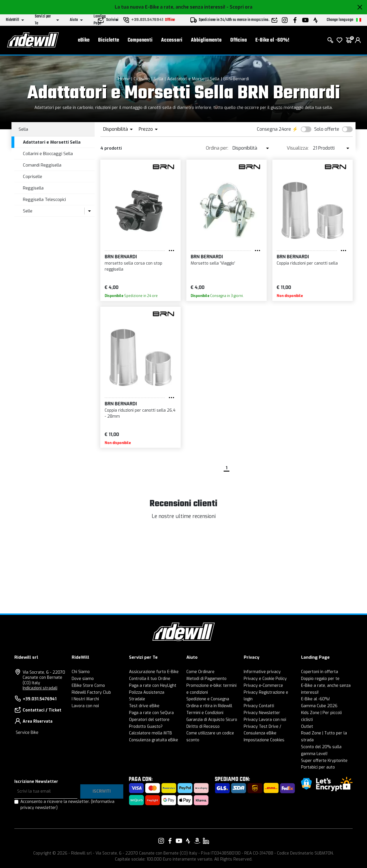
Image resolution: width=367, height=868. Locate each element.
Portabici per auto (318, 767)
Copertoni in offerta (320, 672)
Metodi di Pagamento (206, 679)
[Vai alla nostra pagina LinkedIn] (206, 841)
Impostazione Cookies (264, 740)
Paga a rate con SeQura (151, 713)
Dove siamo (83, 679)
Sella (158, 79)
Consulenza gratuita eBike (154, 740)
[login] (358, 40)
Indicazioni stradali (40, 688)
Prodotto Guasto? (146, 727)
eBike (84, 40)
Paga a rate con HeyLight (153, 686)
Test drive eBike (144, 706)
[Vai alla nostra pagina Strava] (188, 841)
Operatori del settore (149, 720)
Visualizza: (298, 148)
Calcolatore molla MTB (151, 733)
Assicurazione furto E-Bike (154, 672)
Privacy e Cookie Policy (265, 679)
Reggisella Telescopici (44, 200)
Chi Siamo (81, 672)
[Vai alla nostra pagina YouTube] (179, 841)
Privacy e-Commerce (263, 686)
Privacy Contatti (259, 706)
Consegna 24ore (274, 129)
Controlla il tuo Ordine (150, 679)
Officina (239, 40)
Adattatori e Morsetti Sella (193, 79)
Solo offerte (327, 129)
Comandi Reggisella (42, 165)
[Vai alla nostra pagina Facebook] (170, 841)
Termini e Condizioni (205, 713)
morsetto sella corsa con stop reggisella (133, 266)
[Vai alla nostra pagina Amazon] (197, 841)
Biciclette (109, 40)
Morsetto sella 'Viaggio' (213, 263)
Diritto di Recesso (203, 727)
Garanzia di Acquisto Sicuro (212, 720)
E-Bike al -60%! (272, 40)
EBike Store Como (88, 686)
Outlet (307, 727)
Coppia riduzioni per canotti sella (307, 263)
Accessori (172, 40)
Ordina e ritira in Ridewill (209, 706)
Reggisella (33, 188)
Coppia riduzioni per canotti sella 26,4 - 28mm (140, 413)
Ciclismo (142, 79)
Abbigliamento (206, 40)
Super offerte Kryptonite (324, 761)
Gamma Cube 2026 (319, 706)
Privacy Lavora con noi (265, 720)
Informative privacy (262, 672)
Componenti (140, 40)
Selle (28, 211)
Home (124, 79)
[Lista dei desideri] (339, 40)
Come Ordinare (200, 672)
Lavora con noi (85, 706)
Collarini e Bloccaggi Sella (48, 154)
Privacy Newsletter (262, 713)
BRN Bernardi (236, 79)
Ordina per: (217, 148)
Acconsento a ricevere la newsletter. (67, 805)
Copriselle (33, 177)
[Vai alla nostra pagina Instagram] (161, 841)
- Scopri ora (239, 7)
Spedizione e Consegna (208, 699)
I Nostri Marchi (85, 699)
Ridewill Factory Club (91, 692)
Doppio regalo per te (320, 679)
